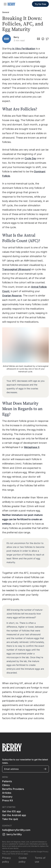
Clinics (6, 785)
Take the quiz (10, 819)
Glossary (7, 797)
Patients (7, 781)
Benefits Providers (13, 789)
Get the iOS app (11, 811)
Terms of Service (17, 854)
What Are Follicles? (20, 109)
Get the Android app (14, 815)
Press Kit (8, 800)
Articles (7, 793)
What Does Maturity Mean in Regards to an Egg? (22, 409)
